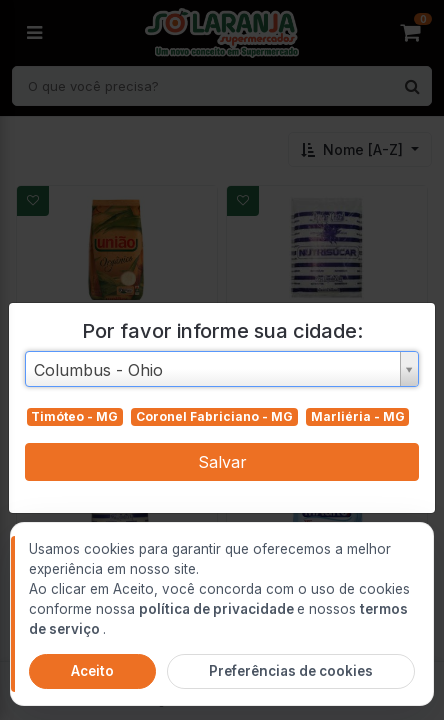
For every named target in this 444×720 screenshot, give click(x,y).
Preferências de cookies (291, 671)
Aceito (92, 671)
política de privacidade (218, 609)
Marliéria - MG (358, 416)
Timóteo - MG (74, 416)
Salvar (222, 462)
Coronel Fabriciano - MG (214, 416)
